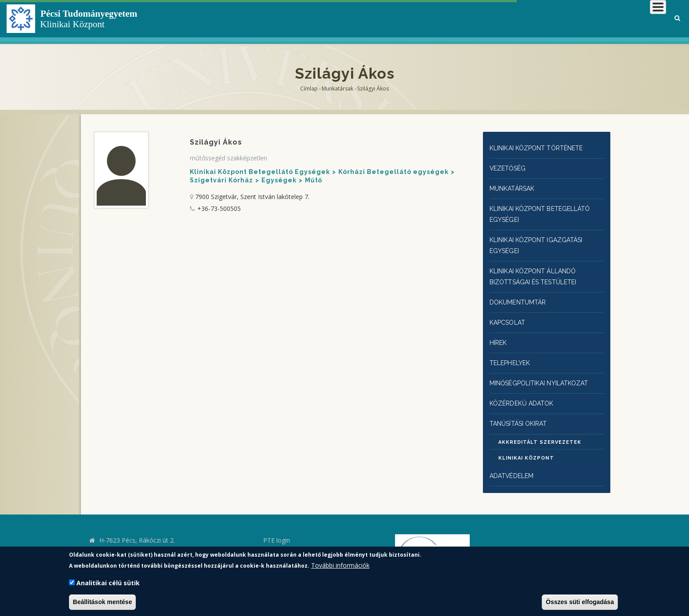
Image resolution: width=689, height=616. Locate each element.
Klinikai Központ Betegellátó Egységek (260, 172)
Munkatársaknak (630, 20)
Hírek (499, 335)
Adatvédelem (513, 465)
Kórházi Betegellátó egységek (393, 172)
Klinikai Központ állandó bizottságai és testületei (539, 271)
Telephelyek (512, 354)
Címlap (309, 89)
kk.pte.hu (114, 542)
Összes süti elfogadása (580, 602)
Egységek (279, 180)
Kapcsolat (509, 315)
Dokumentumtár (520, 296)
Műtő (314, 180)
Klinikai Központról (431, 20)
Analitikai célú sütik (108, 583)
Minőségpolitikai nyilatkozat (545, 374)
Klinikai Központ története (542, 148)
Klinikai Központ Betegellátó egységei (546, 211)
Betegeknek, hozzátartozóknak (533, 20)
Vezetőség (509, 167)
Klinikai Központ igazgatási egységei (542, 241)
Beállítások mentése (103, 602)
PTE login (277, 529)
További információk (340, 565)
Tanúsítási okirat (523, 413)
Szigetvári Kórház (221, 180)
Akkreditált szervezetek (540, 432)
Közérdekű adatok (524, 393)
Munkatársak (337, 89)
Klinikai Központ (526, 448)
